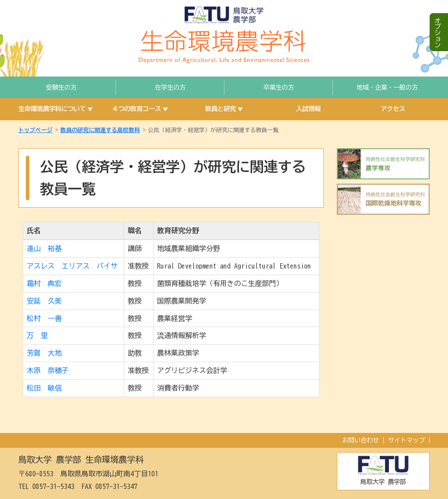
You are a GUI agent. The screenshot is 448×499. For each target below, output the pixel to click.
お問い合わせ (360, 440)
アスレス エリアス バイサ (72, 266)
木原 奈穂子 (48, 370)
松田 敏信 (44, 388)
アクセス (393, 109)
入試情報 (308, 109)
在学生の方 (170, 87)
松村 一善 (44, 318)
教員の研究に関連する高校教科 (100, 130)
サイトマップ (406, 440)
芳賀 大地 (44, 353)
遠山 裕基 (44, 248)
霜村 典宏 (44, 283)
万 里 (37, 335)
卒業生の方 (279, 87)
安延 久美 (44, 301)
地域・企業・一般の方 (387, 87)
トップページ (35, 130)
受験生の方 (61, 87)
